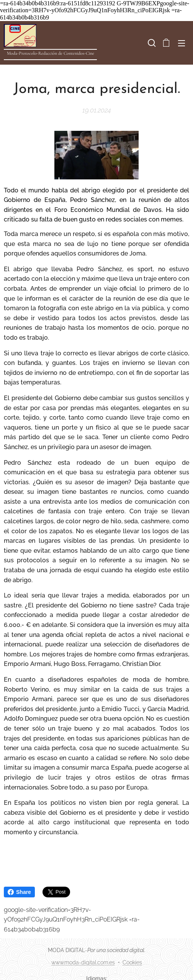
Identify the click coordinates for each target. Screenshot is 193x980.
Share (19, 892)
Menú (182, 43)
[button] (151, 43)
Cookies (132, 962)
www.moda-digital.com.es (83, 962)
